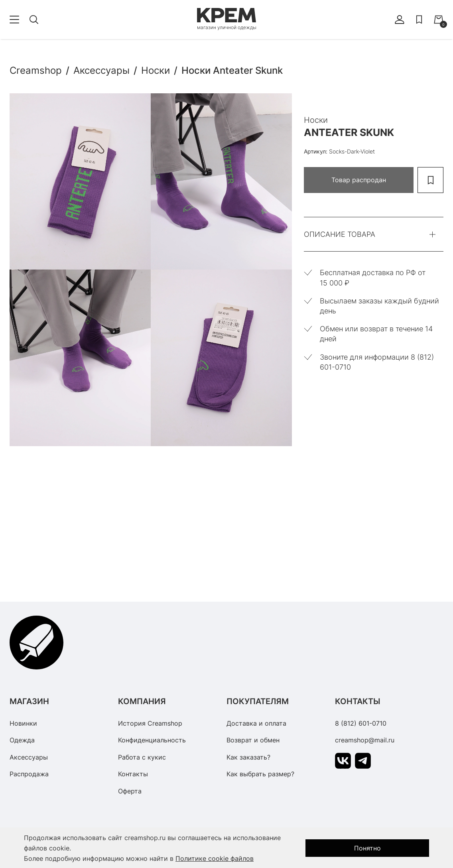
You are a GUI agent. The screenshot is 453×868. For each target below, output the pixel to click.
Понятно (367, 848)
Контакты (133, 774)
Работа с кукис (142, 757)
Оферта (130, 791)
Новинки (23, 723)
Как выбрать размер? (260, 774)
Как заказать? (248, 757)
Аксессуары (29, 757)
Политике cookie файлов (215, 858)
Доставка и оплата (256, 723)
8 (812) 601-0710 (361, 723)
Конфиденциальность (152, 740)
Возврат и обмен (253, 740)
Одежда (22, 740)
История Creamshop (150, 723)
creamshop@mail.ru (365, 740)
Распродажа (29, 774)
